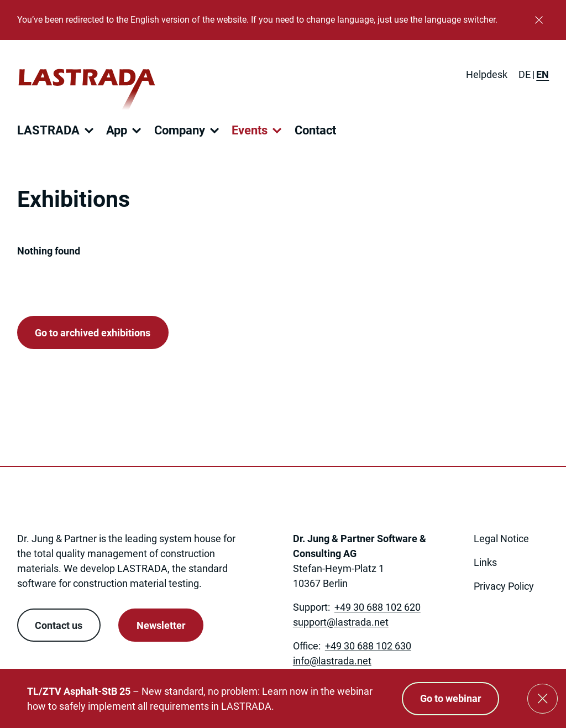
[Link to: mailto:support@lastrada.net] (341, 622)
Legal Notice (501, 539)
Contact (315, 130)
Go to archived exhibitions (93, 333)
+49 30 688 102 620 (378, 607)
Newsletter (161, 625)
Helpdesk (487, 74)
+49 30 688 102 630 (368, 646)
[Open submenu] (89, 131)
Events (250, 130)
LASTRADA (48, 130)
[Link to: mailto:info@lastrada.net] (332, 661)
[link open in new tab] (481, 619)
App (117, 130)
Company (180, 130)
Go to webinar (451, 698)
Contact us (59, 625)
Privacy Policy (504, 586)
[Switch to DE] (525, 74)
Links (485, 562)
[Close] (539, 20)
